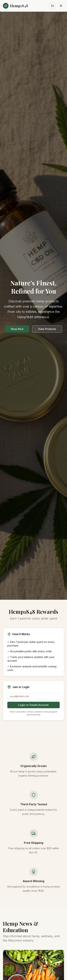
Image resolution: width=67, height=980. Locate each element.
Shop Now (17, 329)
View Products (47, 329)
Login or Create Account (33, 705)
